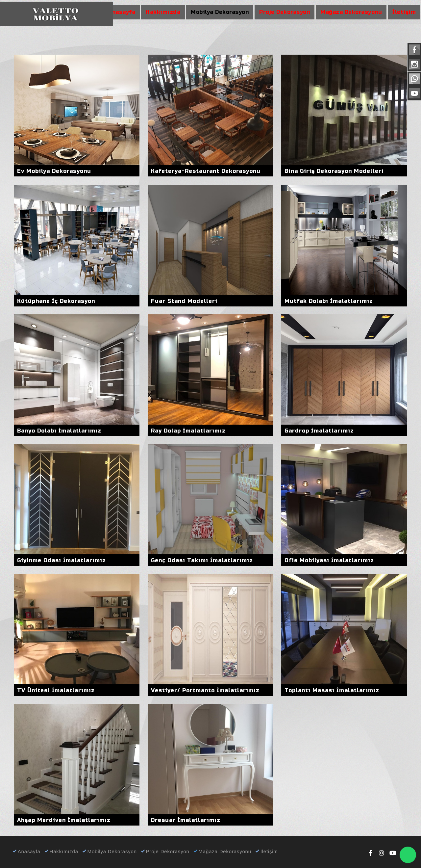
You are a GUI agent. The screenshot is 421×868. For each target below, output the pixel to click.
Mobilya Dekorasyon (109, 851)
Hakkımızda (61, 851)
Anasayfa (26, 851)
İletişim (266, 851)
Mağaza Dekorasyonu (222, 851)
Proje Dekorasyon (165, 851)
